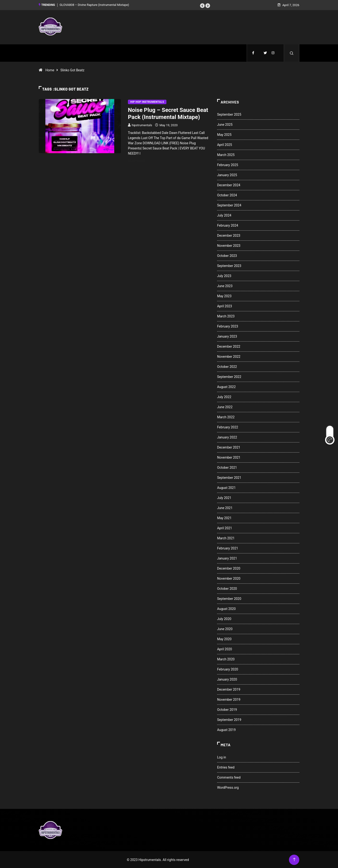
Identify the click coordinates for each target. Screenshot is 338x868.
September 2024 (229, 205)
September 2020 (229, 598)
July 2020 (224, 618)
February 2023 (228, 326)
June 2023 (225, 286)
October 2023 (227, 255)
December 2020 (229, 568)
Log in (222, 757)
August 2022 (226, 386)
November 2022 (229, 356)
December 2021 (229, 447)
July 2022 (224, 396)
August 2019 (226, 729)
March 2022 (226, 417)
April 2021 (225, 528)
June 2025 (225, 124)
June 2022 (225, 407)
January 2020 (227, 679)
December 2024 (229, 185)
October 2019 (227, 709)
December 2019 (229, 689)
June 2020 (225, 628)
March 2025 (226, 154)
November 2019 (229, 699)
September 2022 (229, 376)
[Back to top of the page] (294, 859)
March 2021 (226, 538)
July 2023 (224, 275)
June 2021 (225, 507)
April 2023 (225, 306)
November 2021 (229, 457)
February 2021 (228, 548)
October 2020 (227, 588)
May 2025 (224, 134)
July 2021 (224, 497)
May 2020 (224, 639)
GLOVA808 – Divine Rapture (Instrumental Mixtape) (94, 5)
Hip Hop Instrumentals (147, 101)
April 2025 (225, 144)
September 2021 (229, 477)
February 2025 (228, 164)
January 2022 (227, 437)
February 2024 (228, 225)
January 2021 (227, 558)
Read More (139, 160)
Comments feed (229, 777)
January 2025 (227, 175)
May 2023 (224, 296)
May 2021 (224, 518)
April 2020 (225, 649)
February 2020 (228, 669)
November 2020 (229, 578)
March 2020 (226, 659)
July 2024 (224, 215)
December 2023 (229, 235)
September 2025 (229, 114)
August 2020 (226, 608)
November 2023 (229, 245)
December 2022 (229, 346)
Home (50, 70)
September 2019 (229, 719)
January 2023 (227, 336)
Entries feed (226, 767)
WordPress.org (228, 787)
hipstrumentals (142, 125)
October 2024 (227, 195)
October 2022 (227, 366)
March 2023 (226, 316)
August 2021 (226, 487)
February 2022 (228, 427)
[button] (202, 5)
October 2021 (227, 467)
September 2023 (229, 265)
